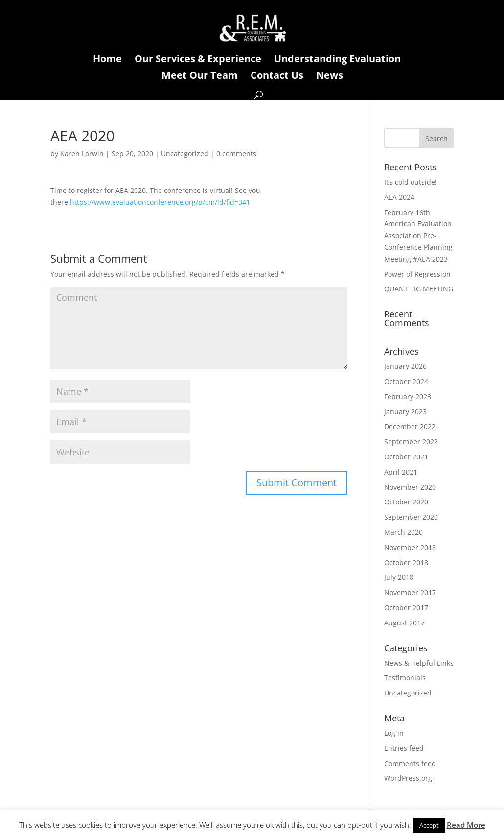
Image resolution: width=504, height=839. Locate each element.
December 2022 (410, 426)
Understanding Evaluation (337, 60)
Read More (466, 825)
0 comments (236, 154)
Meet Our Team (200, 77)
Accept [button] (429, 825)
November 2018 (410, 547)
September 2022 (411, 442)
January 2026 (405, 366)
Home (107, 60)
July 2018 (399, 577)
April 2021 (401, 472)
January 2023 (405, 412)
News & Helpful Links (419, 663)
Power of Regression (417, 274)
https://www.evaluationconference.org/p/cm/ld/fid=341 (160, 202)
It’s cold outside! (411, 182)
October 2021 (406, 457)
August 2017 (404, 623)
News (330, 77)
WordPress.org (408, 778)
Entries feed (404, 748)
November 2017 (410, 592)
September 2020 (411, 517)
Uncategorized (185, 154)
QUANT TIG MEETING (419, 289)
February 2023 (408, 396)
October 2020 (406, 502)
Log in (394, 733)
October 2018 (406, 563)
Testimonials (405, 678)
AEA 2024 (399, 197)
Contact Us (277, 77)
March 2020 (403, 532)
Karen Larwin (82, 154)
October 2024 (406, 381)
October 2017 (406, 608)
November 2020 (410, 487)
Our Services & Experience (198, 60)
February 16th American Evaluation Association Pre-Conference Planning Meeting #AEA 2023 (418, 236)
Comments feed (410, 763)
